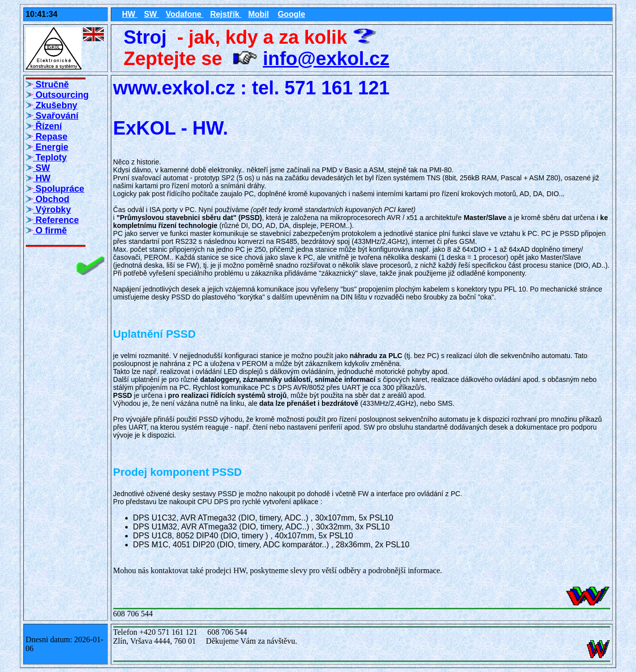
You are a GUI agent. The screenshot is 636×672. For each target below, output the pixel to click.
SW (152, 14)
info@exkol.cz (326, 59)
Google (291, 14)
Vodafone (184, 14)
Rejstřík (226, 14)
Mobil (258, 14)
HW (129, 14)
